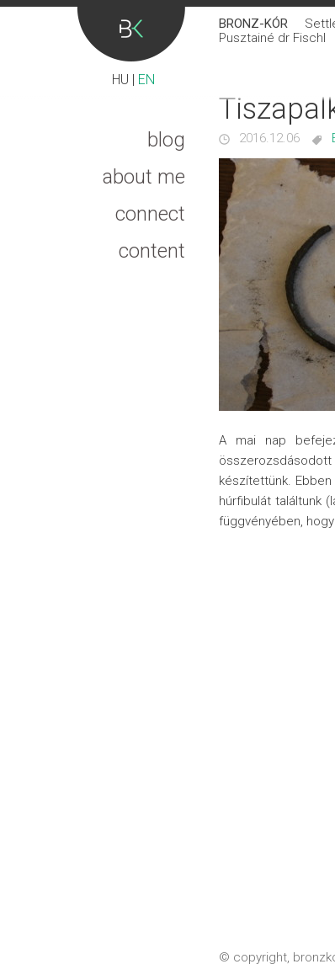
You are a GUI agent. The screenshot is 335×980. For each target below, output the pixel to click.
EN (146, 80)
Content (152, 251)
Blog (166, 140)
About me (144, 177)
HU (120, 80)
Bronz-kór (131, 34)
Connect (150, 214)
